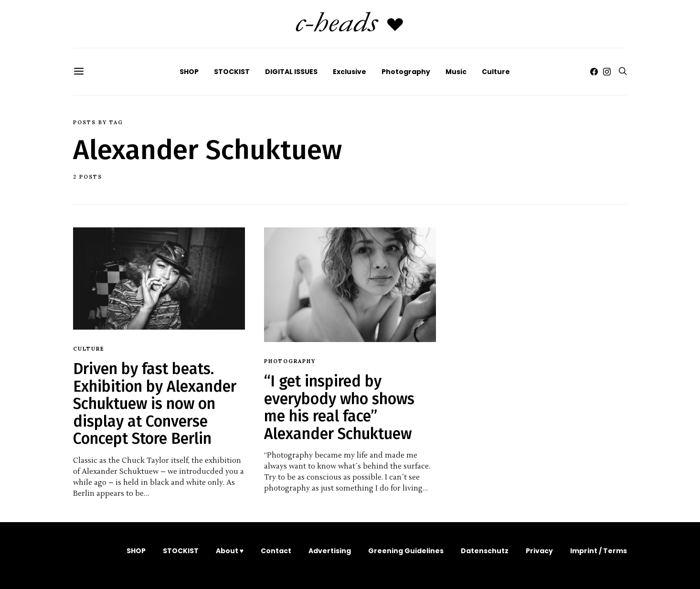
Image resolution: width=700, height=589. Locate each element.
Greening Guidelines (406, 551)
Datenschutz (485, 551)
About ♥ (230, 551)
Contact (276, 551)
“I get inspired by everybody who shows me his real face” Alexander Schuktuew (339, 407)
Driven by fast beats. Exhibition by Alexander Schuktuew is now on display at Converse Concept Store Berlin (155, 404)
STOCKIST (232, 72)
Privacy (539, 551)
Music (456, 72)
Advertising (330, 551)
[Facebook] (594, 72)
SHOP (189, 72)
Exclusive (350, 72)
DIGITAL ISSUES (291, 72)
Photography (406, 72)
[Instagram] (607, 72)
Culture (496, 72)
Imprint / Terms (599, 551)
